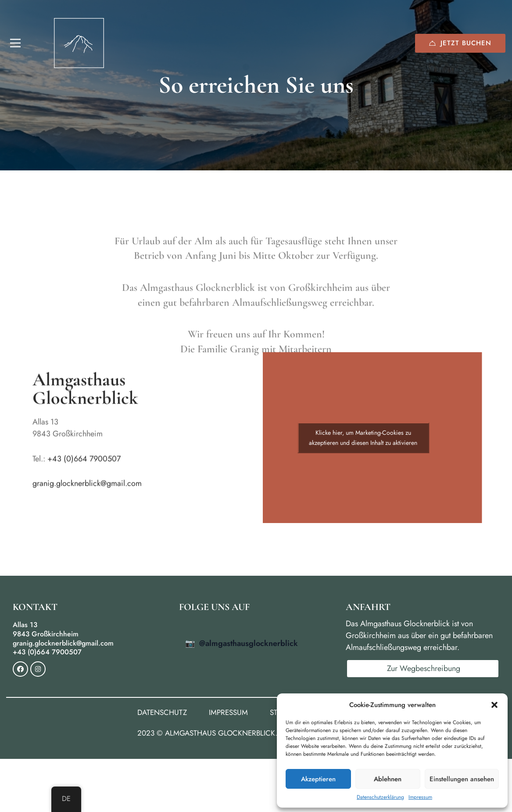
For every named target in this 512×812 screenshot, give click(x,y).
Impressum (420, 797)
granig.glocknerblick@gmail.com (87, 490)
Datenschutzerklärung (380, 797)
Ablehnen (388, 779)
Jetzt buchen (460, 43)
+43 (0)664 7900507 (84, 465)
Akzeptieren (318, 779)
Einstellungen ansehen (462, 779)
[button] (494, 705)
